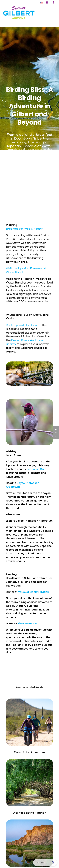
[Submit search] (53, 863)
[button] (47, 3)
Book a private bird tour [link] (22, 325)
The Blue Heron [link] (27, 623)
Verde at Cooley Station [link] (34, 592)
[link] (42, 2)
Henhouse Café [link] (36, 469)
